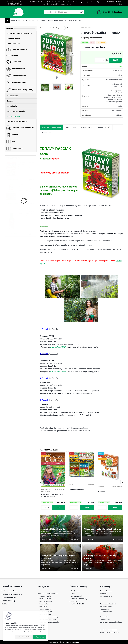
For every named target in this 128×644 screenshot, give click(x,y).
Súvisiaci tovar (86, 127)
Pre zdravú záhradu (77, 490)
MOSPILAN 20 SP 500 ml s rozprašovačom (26, 215)
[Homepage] (7, 20)
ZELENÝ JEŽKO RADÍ (74, 20)
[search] (81, 12)
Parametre (47, 133)
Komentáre (103, 127)
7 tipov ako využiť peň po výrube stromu (102, 529)
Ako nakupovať (34, 20)
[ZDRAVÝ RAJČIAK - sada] (57, 54)
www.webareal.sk (72, 642)
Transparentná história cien (93, 47)
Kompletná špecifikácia (51, 127)
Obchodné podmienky (49, 20)
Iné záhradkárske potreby (55, 28)
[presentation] (42, 54)
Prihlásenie (111, 2)
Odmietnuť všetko (24, 637)
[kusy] (100, 60)
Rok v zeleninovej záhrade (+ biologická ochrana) (52, 496)
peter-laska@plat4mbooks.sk (111, 622)
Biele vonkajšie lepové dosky (25, 168)
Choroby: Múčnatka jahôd (53, 529)
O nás (25, 20)
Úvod (41, 28)
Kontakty (63, 20)
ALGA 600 (102, 492)
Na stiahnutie (71, 127)
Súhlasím (40, 637)
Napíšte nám (16, 20)
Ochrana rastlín (72, 28)
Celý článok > (74, 539)
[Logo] (18, 12)
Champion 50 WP (58, 347)
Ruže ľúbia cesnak (24, 190)
